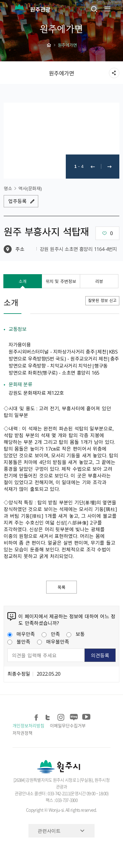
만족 (51, 634)
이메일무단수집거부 (68, 725)
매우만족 (21, 634)
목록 (61, 587)
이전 (93, 167)
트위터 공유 (49, 716)
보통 (76, 634)
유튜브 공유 (86, 716)
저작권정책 (22, 733)
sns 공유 (114, 73)
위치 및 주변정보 (61, 281)
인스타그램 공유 (61, 716)
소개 (23, 281)
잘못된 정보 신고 (102, 300)
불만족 (19, 641)
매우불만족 (53, 641)
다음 (110, 167)
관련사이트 (49, 831)
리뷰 (99, 281)
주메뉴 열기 (107, 9)
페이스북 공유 (37, 716)
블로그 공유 (73, 716)
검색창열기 (94, 9)
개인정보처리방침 (28, 725)
